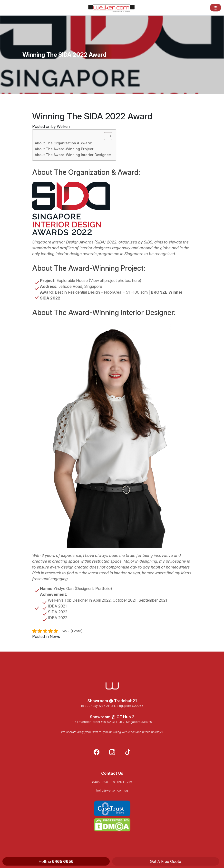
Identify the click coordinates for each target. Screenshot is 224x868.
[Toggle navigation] (215, 8)
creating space (66, 561)
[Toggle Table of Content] (106, 136)
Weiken (63, 126)
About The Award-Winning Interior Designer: (73, 155)
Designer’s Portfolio (93, 588)
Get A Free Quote (166, 861)
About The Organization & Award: (63, 143)
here (136, 280)
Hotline (56, 861)
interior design (127, 573)
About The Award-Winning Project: (65, 149)
